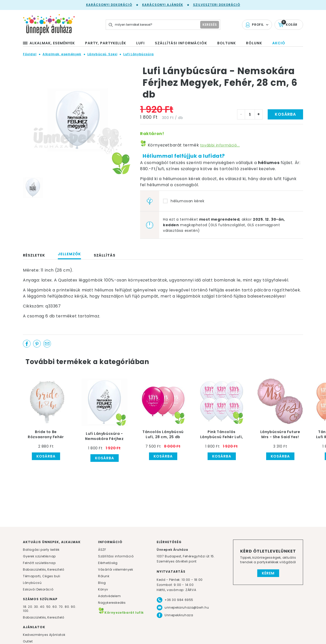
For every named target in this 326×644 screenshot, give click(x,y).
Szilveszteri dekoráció (217, 5)
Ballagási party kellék (41, 550)
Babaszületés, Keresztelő (44, 569)
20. (31, 607)
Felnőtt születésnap (39, 563)
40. (43, 607)
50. (49, 607)
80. (68, 607)
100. (26, 611)
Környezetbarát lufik (121, 613)
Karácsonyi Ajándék (163, 5)
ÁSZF (102, 550)
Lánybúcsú (32, 583)
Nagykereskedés (112, 603)
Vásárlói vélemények (116, 569)
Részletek (34, 255)
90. (73, 607)
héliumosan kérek (188, 201)
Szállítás (105, 255)
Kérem (268, 573)
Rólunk (104, 576)
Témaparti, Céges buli (42, 576)
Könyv (103, 589)
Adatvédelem (110, 596)
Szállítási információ (116, 556)
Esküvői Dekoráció (38, 589)
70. (62, 607)
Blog (102, 583)
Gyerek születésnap (39, 556)
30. (37, 607)
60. (56, 607)
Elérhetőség (108, 563)
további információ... (220, 145)
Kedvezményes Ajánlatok (44, 635)
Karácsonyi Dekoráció (109, 5)
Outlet (28, 641)
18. (25, 607)
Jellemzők (69, 254)
